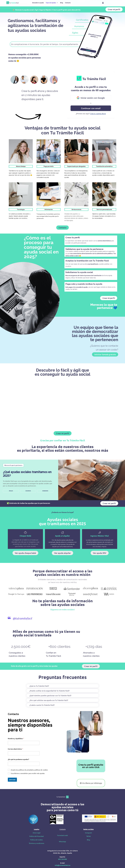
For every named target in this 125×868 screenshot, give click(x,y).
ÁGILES (11, 491)
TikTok (88, 836)
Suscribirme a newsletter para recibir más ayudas (28, 773)
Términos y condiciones (37, 843)
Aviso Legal (37, 833)
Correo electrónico (15, 749)
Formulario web (62, 835)
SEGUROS (28, 491)
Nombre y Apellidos (16, 738)
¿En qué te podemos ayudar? (18, 759)
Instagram (88, 833)
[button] (52, 3)
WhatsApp (62, 841)
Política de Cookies (37, 840)
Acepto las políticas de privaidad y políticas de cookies (29, 770)
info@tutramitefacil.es (63, 865)
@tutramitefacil (22, 618)
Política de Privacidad (37, 836)
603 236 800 (63, 859)
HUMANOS (45, 491)
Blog (88, 840)
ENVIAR (12, 780)
